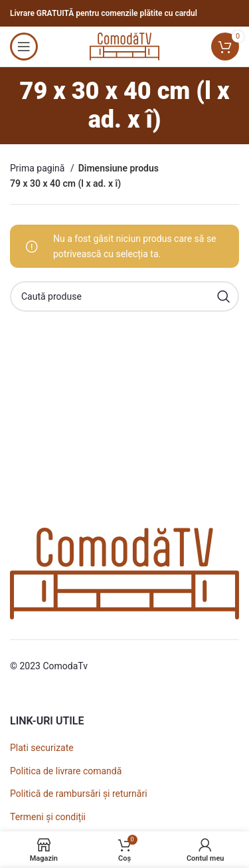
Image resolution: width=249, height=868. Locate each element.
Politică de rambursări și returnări (79, 794)
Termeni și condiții (48, 817)
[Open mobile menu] (24, 47)
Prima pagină (39, 168)
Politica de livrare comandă (66, 771)
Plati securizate (42, 748)
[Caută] (124, 296)
